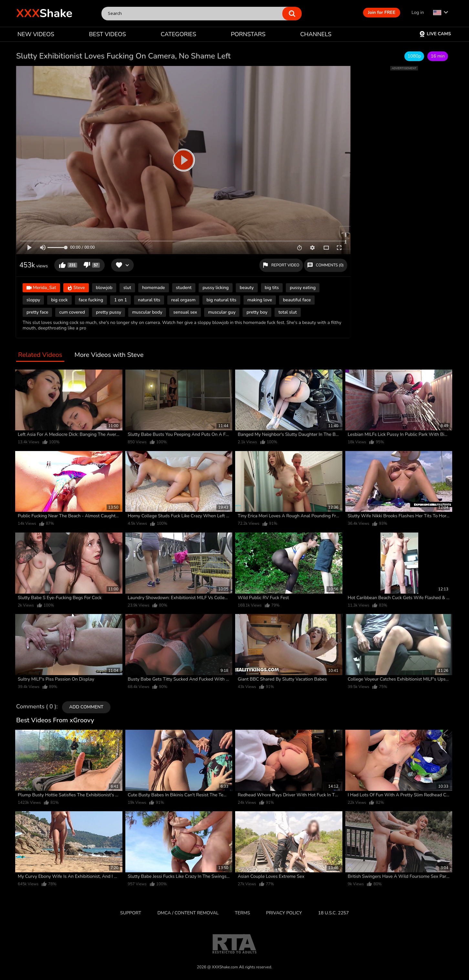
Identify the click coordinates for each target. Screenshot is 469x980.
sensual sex (185, 312)
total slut (288, 312)
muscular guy (222, 312)
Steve (76, 288)
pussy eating (303, 288)
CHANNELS (316, 34)
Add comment (86, 707)
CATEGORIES (179, 34)
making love (260, 300)
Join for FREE (382, 12)
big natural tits (221, 300)
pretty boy (257, 312)
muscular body (147, 312)
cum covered (72, 312)
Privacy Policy (284, 913)
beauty (247, 288)
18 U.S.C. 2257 (334, 913)
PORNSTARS (248, 34)
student (184, 288)
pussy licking (216, 288)
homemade (154, 288)
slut (127, 288)
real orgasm (183, 300)
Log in (418, 12)
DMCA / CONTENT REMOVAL (188, 913)
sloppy (33, 300)
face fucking (91, 300)
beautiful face (297, 300)
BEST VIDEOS (107, 34)
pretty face (37, 312)
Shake (44, 13)
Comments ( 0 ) (36, 707)
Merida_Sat (41, 288)
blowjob (104, 288)
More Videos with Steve (109, 355)
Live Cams (435, 34)
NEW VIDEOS (36, 34)
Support (131, 913)
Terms (242, 913)
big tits (272, 288)
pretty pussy (109, 312)
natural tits (149, 300)
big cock (59, 300)
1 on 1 (120, 300)
